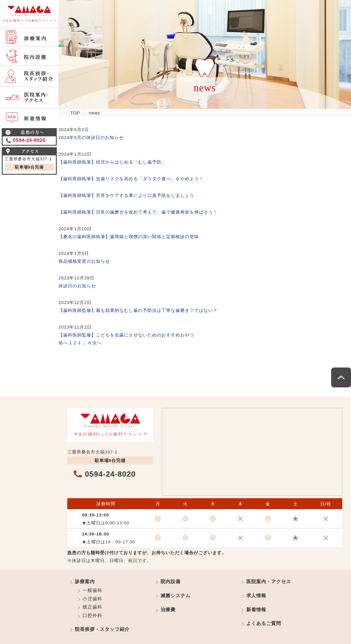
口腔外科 (92, 615)
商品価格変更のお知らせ (84, 261)
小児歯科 (92, 599)
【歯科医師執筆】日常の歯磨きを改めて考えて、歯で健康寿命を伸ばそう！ (138, 212)
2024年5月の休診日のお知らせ (91, 137)
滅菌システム (175, 596)
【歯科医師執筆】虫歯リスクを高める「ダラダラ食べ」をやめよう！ (131, 179)
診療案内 (85, 582)
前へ (63, 343)
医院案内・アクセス (269, 582)
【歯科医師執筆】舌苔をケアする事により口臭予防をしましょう (126, 195)
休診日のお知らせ (77, 286)
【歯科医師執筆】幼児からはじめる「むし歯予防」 (112, 162)
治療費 (168, 610)
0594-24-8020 (29, 140)
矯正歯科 (92, 607)
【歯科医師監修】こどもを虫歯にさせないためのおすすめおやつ (126, 335)
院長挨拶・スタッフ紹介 (102, 629)
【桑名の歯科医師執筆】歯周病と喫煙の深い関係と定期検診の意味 (129, 237)
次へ (97, 343)
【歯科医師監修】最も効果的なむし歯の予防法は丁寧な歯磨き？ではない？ (138, 310)
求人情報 (256, 596)
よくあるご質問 (264, 623)
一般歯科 (92, 590)
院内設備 (171, 582)
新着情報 (256, 610)
